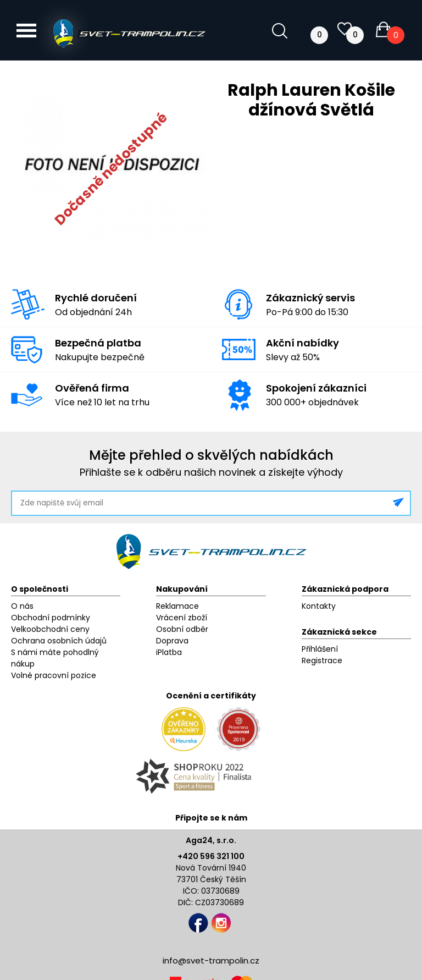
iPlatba (169, 652)
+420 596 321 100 (211, 856)
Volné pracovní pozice (54, 675)
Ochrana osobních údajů (59, 641)
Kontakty (319, 606)
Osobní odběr (182, 629)
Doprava (172, 641)
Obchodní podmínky (51, 618)
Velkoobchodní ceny (50, 629)
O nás (22, 606)
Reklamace (177, 606)
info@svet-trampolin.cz (211, 960)
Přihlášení (320, 649)
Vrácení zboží (182, 618)
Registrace (322, 660)
